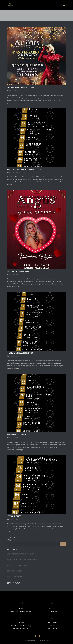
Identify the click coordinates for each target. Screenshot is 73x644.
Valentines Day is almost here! (19, 271)
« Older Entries (12, 538)
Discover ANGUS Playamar (17, 435)
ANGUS (11, 91)
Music (16, 91)
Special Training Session (17, 565)
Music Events (23, 172)
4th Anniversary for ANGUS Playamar (21, 88)
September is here (14, 516)
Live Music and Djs (14, 571)
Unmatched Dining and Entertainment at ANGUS (25, 169)
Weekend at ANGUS (15, 577)
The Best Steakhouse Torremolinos (20, 353)
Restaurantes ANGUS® (30, 641)
